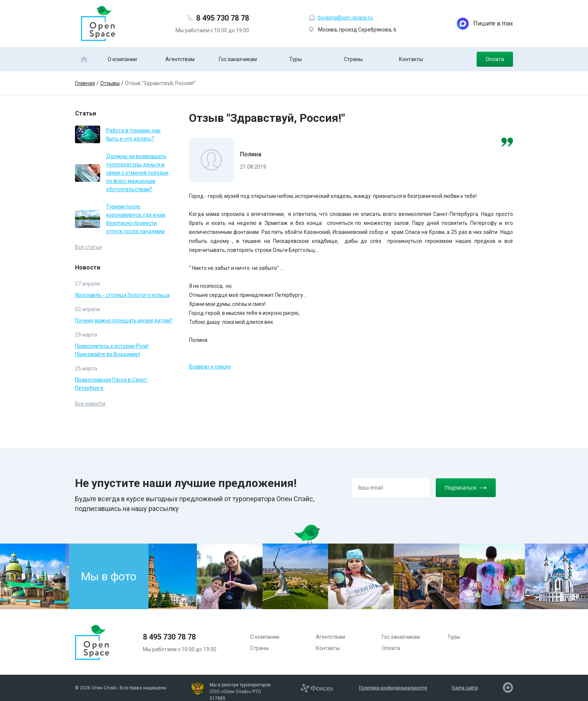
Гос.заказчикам (238, 59)
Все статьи (88, 247)
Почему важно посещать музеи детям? (124, 321)
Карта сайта (465, 688)
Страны (353, 59)
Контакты (411, 59)
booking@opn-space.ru (345, 18)
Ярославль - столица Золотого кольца (122, 295)
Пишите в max (485, 24)
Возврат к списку (210, 367)
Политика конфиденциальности (393, 688)
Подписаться (466, 488)
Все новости (90, 404)
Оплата (495, 59)
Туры (295, 59)
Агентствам (180, 59)
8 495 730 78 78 (223, 18)
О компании (122, 59)
